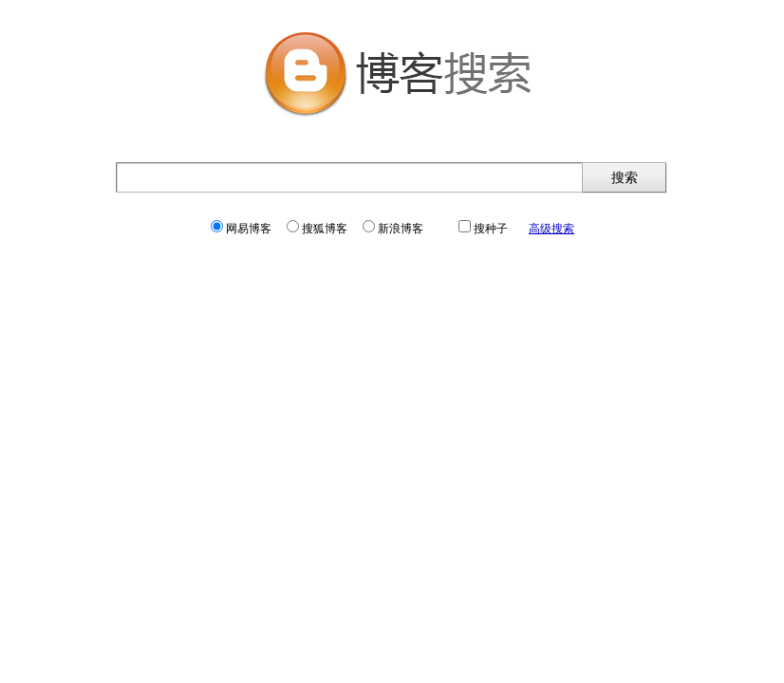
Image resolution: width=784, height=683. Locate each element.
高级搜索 (551, 229)
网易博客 (241, 229)
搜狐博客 (317, 229)
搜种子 (483, 229)
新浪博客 (393, 229)
